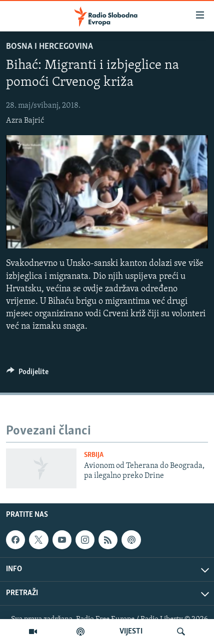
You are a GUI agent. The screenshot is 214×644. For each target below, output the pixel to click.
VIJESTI (131, 632)
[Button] (27, 374)
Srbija (94, 455)
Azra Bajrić (25, 121)
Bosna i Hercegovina (49, 47)
